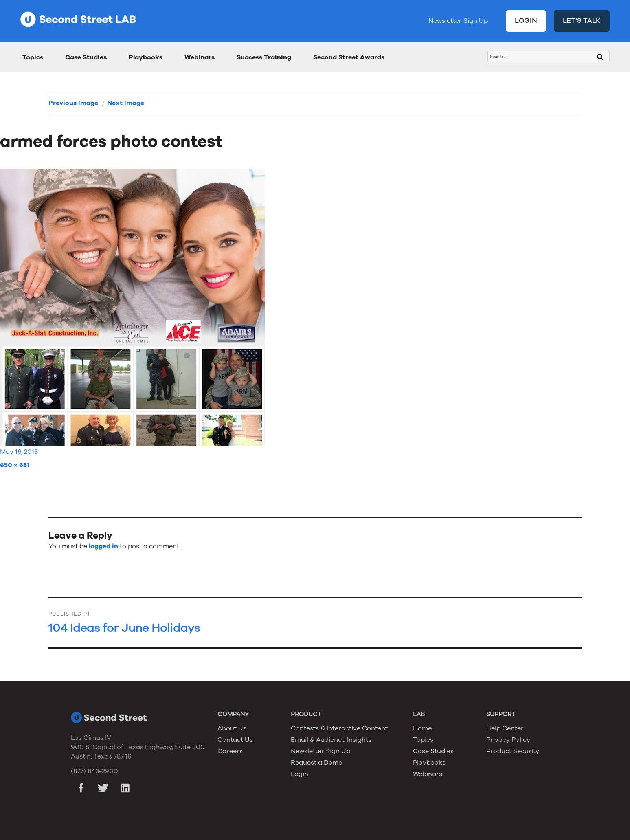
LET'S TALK (582, 21)
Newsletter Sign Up (458, 21)
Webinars (200, 57)
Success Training (264, 57)
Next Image (126, 103)
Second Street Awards (349, 57)
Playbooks (146, 57)
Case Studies (86, 57)
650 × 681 (15, 465)
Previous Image (73, 103)
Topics (33, 57)
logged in (103, 546)
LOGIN (526, 21)
